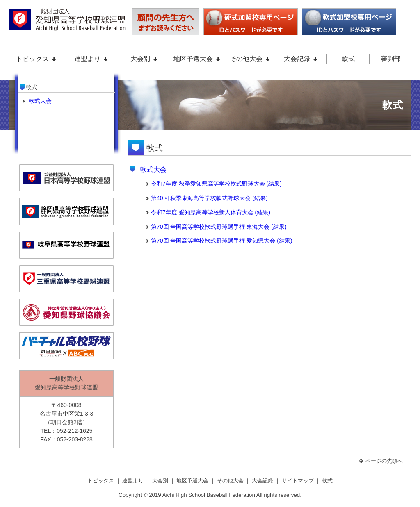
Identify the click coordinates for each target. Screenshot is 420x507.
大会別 (144, 59)
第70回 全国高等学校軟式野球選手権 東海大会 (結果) (219, 227)
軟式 (348, 59)
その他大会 (250, 59)
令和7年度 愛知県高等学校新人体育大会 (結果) (211, 212)
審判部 (391, 59)
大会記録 (301, 59)
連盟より (91, 59)
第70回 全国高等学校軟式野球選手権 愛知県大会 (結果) (222, 241)
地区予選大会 (197, 59)
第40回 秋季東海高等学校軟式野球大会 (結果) (209, 198)
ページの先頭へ (381, 461)
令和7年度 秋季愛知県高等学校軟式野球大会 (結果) (216, 184)
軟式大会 (153, 169)
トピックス (37, 59)
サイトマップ (299, 481)
